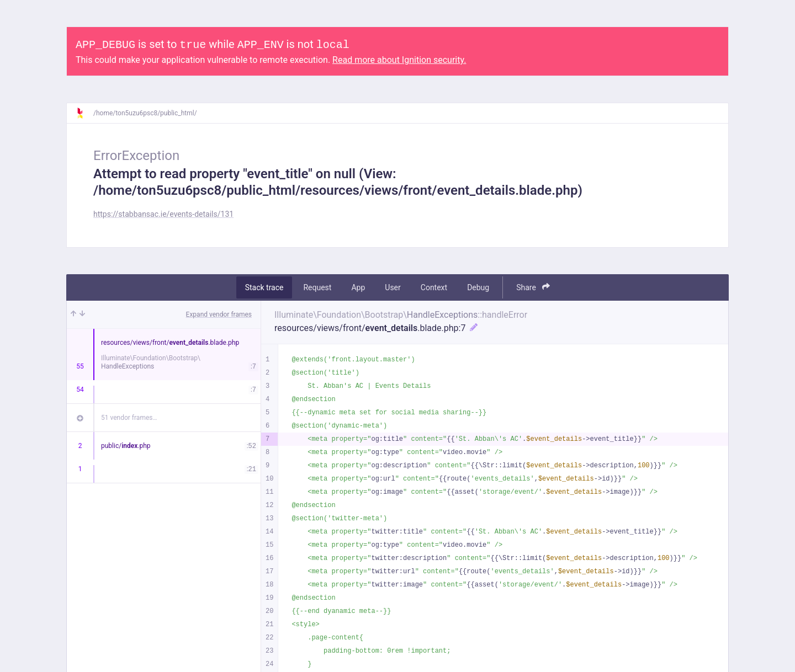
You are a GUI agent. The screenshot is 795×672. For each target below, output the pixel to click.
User (393, 287)
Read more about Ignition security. (399, 60)
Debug (478, 287)
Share (533, 287)
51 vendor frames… (129, 418)
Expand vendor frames (219, 314)
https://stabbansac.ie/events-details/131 (163, 214)
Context (434, 287)
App (358, 287)
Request (317, 287)
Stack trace (264, 287)
